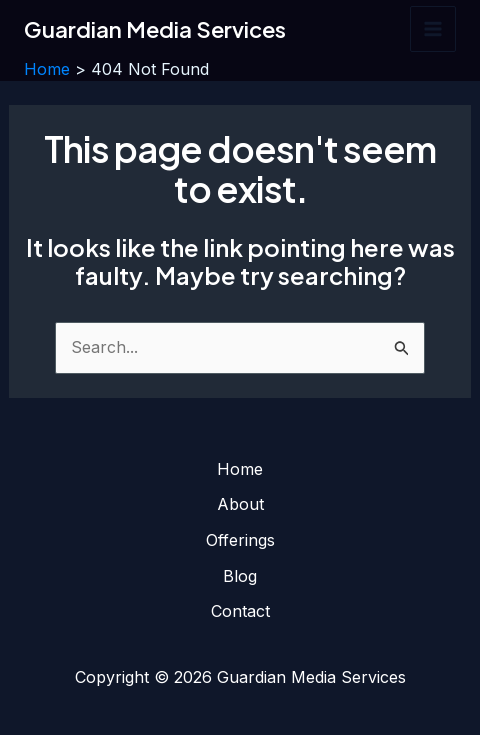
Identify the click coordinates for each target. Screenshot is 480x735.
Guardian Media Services (155, 29)
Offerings (240, 540)
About (240, 504)
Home (240, 469)
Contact (240, 611)
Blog (240, 576)
